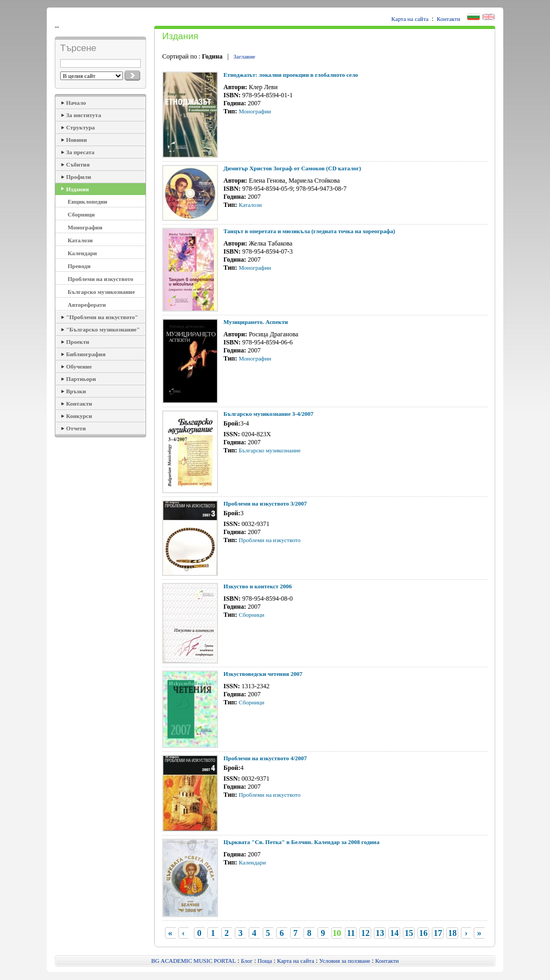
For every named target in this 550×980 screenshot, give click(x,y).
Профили (79, 177)
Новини (77, 140)
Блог (247, 961)
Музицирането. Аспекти (256, 322)
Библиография (86, 354)
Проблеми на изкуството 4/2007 (265, 758)
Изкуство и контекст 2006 (258, 586)
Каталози (80, 240)
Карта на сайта (410, 19)
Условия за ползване (345, 961)
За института (84, 115)
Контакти (448, 19)
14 (394, 933)
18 (452, 933)
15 (409, 933)
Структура (81, 127)
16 (423, 933)
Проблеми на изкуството (100, 279)
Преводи (79, 266)
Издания (77, 189)
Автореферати (87, 305)
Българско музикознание (101, 292)
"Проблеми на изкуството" (102, 317)
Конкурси (79, 416)
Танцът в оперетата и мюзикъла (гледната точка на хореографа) (309, 231)
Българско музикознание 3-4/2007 (269, 414)
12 (365, 933)
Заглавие (245, 56)
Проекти (78, 342)
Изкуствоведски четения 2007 (263, 674)
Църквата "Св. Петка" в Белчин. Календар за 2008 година (301, 842)
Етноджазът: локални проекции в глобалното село (291, 75)
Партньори (81, 379)
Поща (265, 961)
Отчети (76, 428)
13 (380, 933)
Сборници (81, 214)
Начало (76, 103)
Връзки (76, 391)
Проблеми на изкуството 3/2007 (265, 503)
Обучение (79, 366)
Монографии (85, 227)
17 (438, 933)
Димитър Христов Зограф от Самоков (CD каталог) (292, 168)
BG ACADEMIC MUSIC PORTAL (194, 961)
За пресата (80, 152)
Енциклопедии (88, 201)
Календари (82, 253)
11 (351, 933)
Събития (78, 164)
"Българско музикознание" (103, 329)
